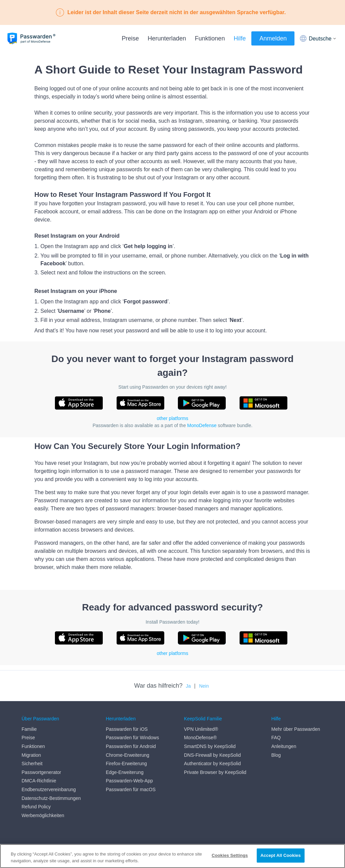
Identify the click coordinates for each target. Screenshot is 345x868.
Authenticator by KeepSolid (212, 764)
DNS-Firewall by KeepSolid (212, 755)
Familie (29, 729)
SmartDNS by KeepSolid (210, 746)
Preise (130, 38)
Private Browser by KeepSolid (215, 772)
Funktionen (210, 38)
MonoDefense (202, 425)
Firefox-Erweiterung (126, 764)
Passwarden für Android (131, 746)
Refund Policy (36, 807)
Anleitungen (284, 746)
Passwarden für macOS (131, 789)
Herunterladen (167, 38)
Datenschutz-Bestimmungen (51, 798)
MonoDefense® (200, 738)
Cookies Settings (230, 855)
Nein (204, 686)
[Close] (334, 856)
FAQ (276, 738)
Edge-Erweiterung (125, 772)
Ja (189, 686)
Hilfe (240, 38)
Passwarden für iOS (127, 729)
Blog (276, 755)
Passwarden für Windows (132, 738)
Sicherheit (32, 764)
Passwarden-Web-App (129, 781)
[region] (172, 856)
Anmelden (273, 38)
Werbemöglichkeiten (43, 815)
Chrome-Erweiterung (128, 755)
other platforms (172, 418)
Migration (31, 755)
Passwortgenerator (41, 772)
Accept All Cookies (281, 855)
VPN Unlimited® (201, 729)
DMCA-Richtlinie (39, 781)
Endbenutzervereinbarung (49, 789)
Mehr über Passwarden (296, 729)
